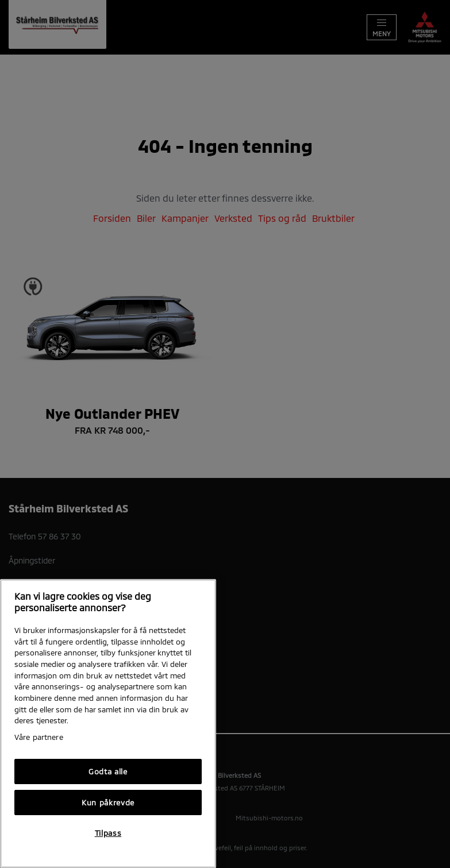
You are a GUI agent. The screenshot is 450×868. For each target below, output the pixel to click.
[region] (108, 724)
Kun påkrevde (108, 803)
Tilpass (108, 833)
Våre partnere (39, 737)
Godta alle (108, 771)
